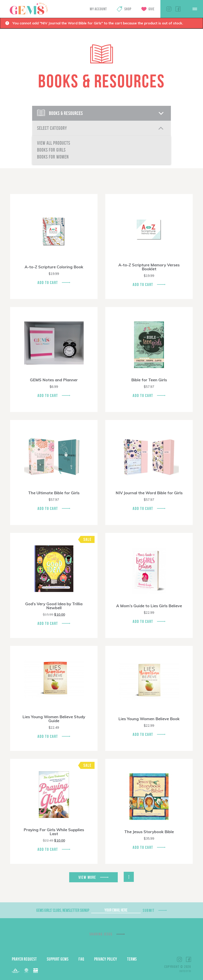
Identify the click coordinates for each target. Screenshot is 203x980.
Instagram (169, 9)
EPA (36, 971)
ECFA (26, 970)
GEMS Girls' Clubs (29, 9)
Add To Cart (48, 283)
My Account (98, 9)
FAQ (81, 959)
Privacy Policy (106, 959)
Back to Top (129, 877)
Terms (132, 959)
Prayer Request (24, 959)
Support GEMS (58, 959)
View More (87, 877)
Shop (128, 9)
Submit (149, 910)
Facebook (178, 9)
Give (151, 9)
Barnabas (16, 971)
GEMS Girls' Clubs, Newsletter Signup (63, 910)
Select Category (52, 128)
